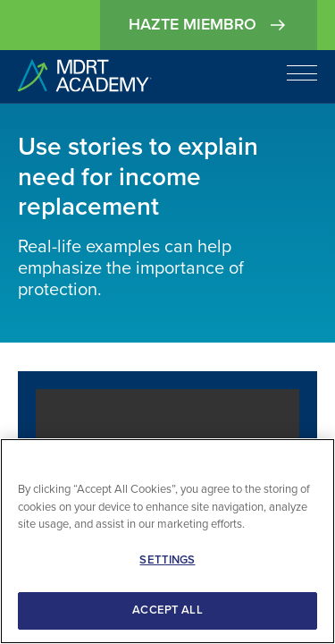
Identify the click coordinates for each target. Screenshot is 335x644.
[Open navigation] (302, 73)
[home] (85, 76)
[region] (167, 541)
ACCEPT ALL (167, 610)
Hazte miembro (209, 25)
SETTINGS (167, 560)
